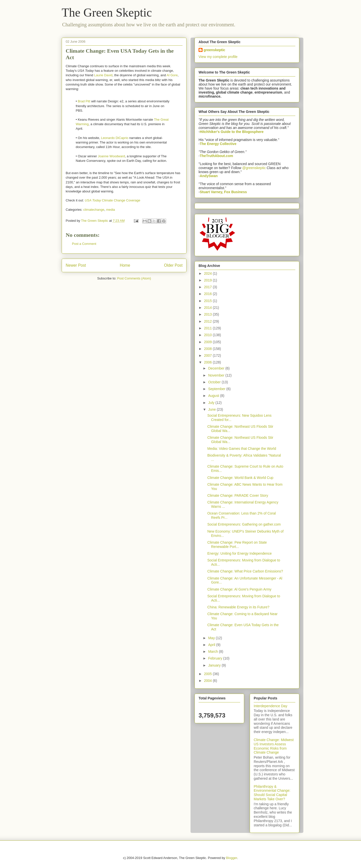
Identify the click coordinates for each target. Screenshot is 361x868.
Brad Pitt (84, 101)
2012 (208, 321)
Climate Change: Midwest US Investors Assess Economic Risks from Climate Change (274, 746)
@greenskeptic (254, 168)
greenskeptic (214, 50)
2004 (208, 681)
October (215, 382)
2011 (208, 328)
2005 (208, 674)
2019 (208, 280)
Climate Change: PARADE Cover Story (238, 495)
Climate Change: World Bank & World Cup (240, 478)
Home (125, 265)
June (212, 409)
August (214, 396)
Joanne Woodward (111, 156)
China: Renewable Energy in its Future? (238, 607)
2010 (208, 335)
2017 (208, 287)
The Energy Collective (218, 144)
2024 (208, 273)
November (217, 375)
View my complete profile (218, 57)
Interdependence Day (270, 706)
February (216, 658)
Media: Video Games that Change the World (242, 449)
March (213, 652)
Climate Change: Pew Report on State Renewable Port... (237, 545)
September (217, 389)
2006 (208, 362)
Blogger (232, 858)
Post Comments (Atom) (134, 278)
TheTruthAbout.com (216, 156)
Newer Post (76, 265)
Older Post (173, 265)
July (212, 403)
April (212, 645)
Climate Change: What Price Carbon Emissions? (245, 571)
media (110, 210)
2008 (208, 349)
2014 (208, 308)
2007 (208, 355)
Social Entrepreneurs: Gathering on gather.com (244, 524)
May (212, 638)
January (215, 665)
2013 (208, 314)
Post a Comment (84, 244)
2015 (208, 301)
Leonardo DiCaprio (115, 138)
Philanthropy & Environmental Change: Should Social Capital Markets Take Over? (272, 793)
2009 (208, 342)
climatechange (94, 210)
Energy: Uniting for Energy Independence (240, 553)
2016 (208, 294)
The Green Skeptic (107, 12)
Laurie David (103, 75)
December (217, 368)
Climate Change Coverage (113, 200)
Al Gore (172, 75)
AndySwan (209, 176)
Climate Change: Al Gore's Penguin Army (239, 589)
